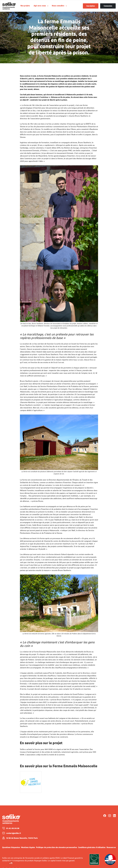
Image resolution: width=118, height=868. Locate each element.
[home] (11, 6)
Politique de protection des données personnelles (57, 848)
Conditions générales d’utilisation (92, 848)
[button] (11, 863)
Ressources (111, 848)
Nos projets (25, 6)
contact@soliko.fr (14, 833)
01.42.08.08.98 (13, 829)
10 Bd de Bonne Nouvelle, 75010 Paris (22, 838)
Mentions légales (28, 848)
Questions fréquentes (11, 848)
